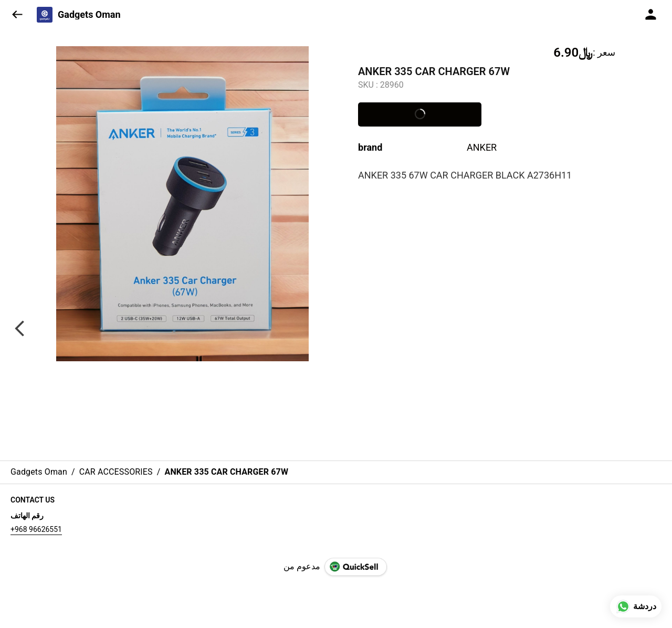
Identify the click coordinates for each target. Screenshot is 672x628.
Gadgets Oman (89, 15)
